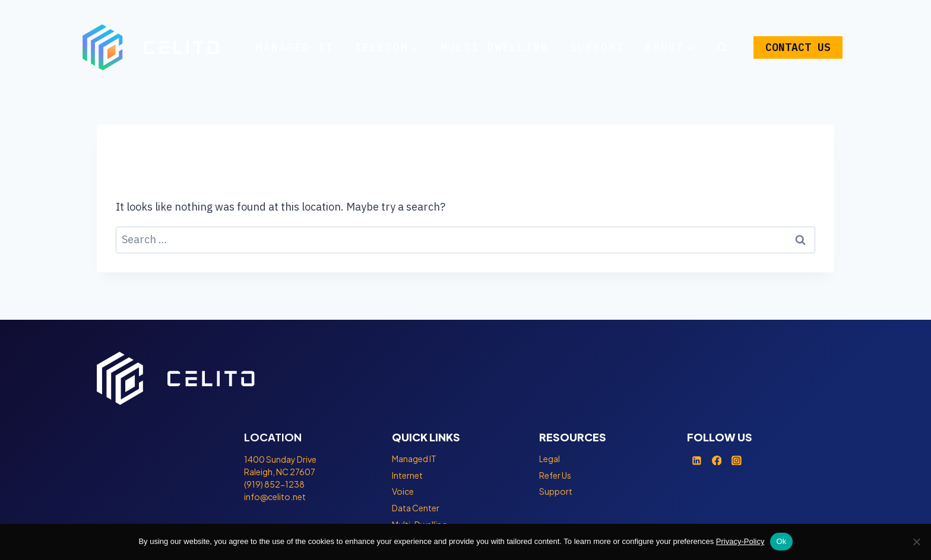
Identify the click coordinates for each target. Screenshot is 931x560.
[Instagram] (737, 460)
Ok (781, 541)
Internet (407, 475)
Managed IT (294, 47)
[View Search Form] (722, 47)
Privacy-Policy (740, 541)
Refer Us (555, 475)
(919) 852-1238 (274, 484)
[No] (916, 542)
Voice (403, 491)
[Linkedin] (697, 460)
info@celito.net (275, 497)
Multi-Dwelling (495, 47)
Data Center (416, 508)
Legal (550, 459)
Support (597, 47)
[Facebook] (717, 460)
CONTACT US (798, 47)
